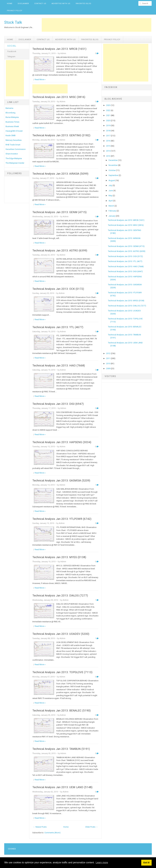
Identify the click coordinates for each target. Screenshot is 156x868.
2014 (108, 151)
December (113, 160)
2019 (108, 125)
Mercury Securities (14, 140)
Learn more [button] (102, 862)
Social (12, 46)
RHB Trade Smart (13, 145)
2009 (108, 368)
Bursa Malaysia (12, 117)
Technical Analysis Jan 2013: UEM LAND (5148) (62, 787)
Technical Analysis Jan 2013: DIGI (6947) (58, 404)
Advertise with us (61, 4)
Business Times (12, 122)
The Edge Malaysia (14, 158)
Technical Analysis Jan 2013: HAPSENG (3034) (62, 442)
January (112, 216)
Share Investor (12, 154)
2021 (108, 115)
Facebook (12, 51)
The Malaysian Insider (15, 163)
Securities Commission (16, 149)
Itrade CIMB (11, 135)
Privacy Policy (15, 11)
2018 (108, 131)
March (112, 206)
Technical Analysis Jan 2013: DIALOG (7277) (60, 596)
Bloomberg (10, 113)
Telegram (11, 57)
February (113, 211)
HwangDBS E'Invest (14, 131)
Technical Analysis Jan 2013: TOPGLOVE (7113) (62, 672)
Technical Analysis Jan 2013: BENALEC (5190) (62, 711)
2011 (108, 358)
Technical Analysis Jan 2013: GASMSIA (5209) (61, 481)
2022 (108, 110)
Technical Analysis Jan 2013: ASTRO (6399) (60, 251)
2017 (108, 136)
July (111, 185)
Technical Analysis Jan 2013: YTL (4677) (58, 327)
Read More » (40, 79)
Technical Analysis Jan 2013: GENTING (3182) (61, 135)
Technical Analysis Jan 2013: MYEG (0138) (59, 557)
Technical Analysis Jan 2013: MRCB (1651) (59, 49)
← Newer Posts (40, 827)
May (111, 196)
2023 (108, 105)
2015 (108, 146)
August (112, 180)
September (114, 175)
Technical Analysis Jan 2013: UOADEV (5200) (61, 634)
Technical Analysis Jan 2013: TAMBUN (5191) (61, 749)
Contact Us (40, 4)
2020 (108, 121)
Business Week (12, 126)
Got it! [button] (146, 863)
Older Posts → (91, 827)
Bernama (9, 108)
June (111, 191)
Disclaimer (23, 4)
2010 (108, 364)
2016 (108, 141)
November (113, 165)
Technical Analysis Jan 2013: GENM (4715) (59, 212)
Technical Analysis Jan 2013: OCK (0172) (58, 289)
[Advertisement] (97, 25)
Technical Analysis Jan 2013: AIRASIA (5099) (60, 174)
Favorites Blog (83, 4)
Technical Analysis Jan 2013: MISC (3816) (59, 97)
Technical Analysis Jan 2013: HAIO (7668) (59, 366)
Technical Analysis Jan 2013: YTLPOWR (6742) (62, 519)
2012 (108, 353)
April (111, 201)
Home (10, 4)
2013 (108, 156)
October (112, 170)
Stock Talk (13, 22)
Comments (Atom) (52, 833)
